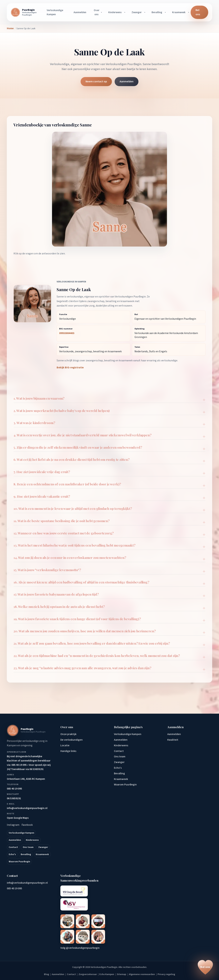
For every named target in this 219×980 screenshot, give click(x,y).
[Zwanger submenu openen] (145, 12)
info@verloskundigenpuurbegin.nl (27, 883)
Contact (13, 847)
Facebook (27, 825)
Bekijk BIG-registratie (70, 367)
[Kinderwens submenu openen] (125, 12)
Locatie (65, 745)
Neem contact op (96, 81)
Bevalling (157, 12)
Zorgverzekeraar (88, 974)
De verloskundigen (72, 740)
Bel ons (198, 12)
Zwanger (137, 12)
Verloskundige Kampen (55, 12)
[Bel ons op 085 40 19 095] (205, 967)
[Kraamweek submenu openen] (189, 12)
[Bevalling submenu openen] (166, 12)
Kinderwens (115, 12)
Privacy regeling (166, 974)
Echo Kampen (107, 974)
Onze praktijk (68, 734)
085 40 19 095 (14, 888)
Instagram (13, 825)
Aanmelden (80, 12)
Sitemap (121, 974)
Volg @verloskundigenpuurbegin (80, 948)
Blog (46, 974)
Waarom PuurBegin (19, 862)
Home (10, 28)
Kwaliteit (173, 740)
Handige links (68, 751)
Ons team (28, 847)
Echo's (12, 854)
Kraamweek (179, 12)
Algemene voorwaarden (142, 974)
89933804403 (67, 333)
